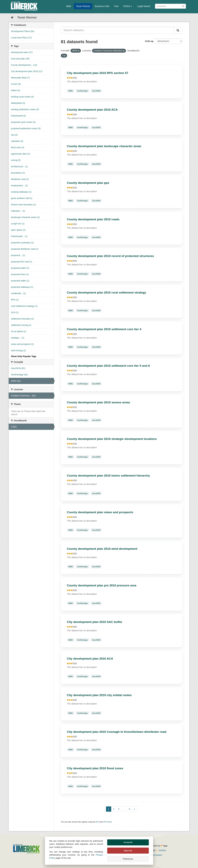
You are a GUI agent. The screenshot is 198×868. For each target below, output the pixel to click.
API (97, 822)
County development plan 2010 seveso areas (98, 402)
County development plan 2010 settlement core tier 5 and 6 (108, 366)
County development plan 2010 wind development (102, 549)
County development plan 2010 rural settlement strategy (106, 293)
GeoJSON (96, 91)
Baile (69, 6)
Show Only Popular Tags (24, 356)
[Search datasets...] (117, 30)
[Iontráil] (183, 6)
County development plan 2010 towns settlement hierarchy (108, 476)
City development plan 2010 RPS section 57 (98, 73)
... (124, 809)
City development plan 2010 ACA (90, 659)
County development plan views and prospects (100, 512)
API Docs (107, 822)
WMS (70, 91)
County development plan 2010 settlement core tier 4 (104, 329)
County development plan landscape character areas (104, 146)
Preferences (128, 859)
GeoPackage (82, 91)
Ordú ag (149, 41)
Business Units (102, 6)
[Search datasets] (170, 6)
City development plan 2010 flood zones (95, 768)
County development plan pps (88, 183)
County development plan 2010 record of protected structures (110, 256)
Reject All (128, 851)
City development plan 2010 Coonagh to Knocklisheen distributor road (117, 732)
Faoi (116, 6)
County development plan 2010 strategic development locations (112, 439)
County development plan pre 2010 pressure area (102, 585)
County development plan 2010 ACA (92, 110)
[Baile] (12, 17)
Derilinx (161, 850)
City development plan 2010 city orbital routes (99, 695)
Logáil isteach (144, 6)
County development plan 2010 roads (93, 219)
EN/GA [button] (128, 6)
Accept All (128, 842)
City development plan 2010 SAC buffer (95, 622)
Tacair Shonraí (83, 6)
